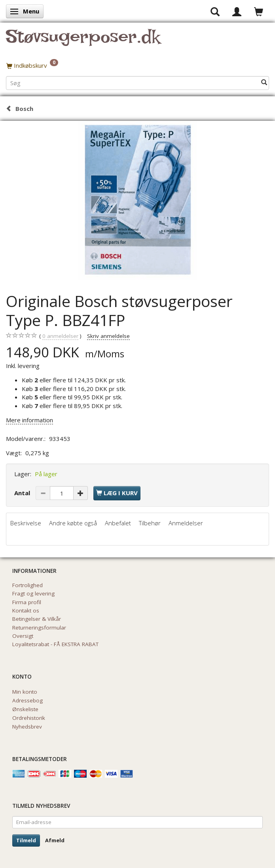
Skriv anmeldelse (108, 336)
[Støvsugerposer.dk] (83, 41)
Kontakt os (26, 610)
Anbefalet (118, 523)
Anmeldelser (186, 523)
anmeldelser (60, 336)
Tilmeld (26, 840)
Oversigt (23, 636)
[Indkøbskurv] (137, 65)
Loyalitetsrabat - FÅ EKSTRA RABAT (55, 644)
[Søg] (264, 83)
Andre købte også (73, 523)
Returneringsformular (39, 628)
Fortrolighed (27, 585)
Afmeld (55, 840)
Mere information (29, 420)
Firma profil (27, 602)
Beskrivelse (26, 523)
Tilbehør (150, 523)
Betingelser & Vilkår (37, 619)
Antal (23, 493)
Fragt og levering (33, 593)
